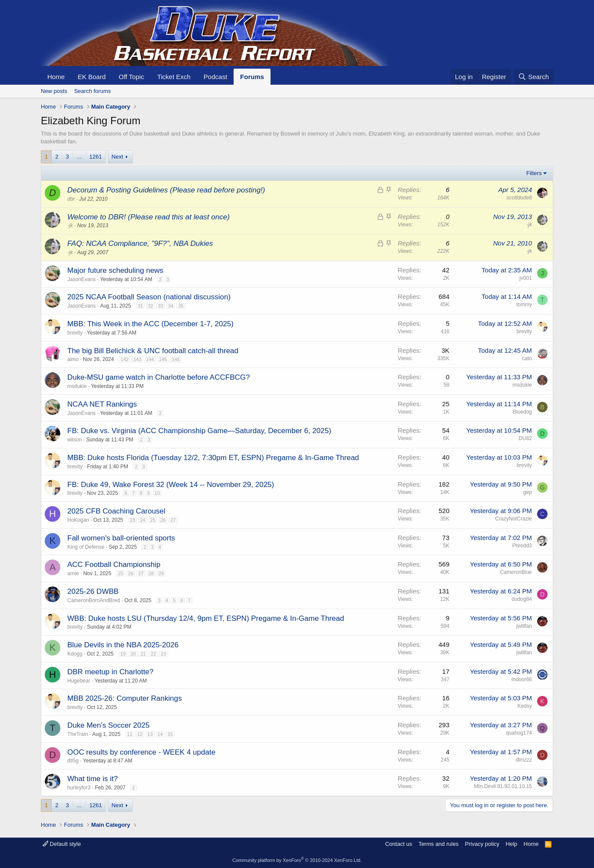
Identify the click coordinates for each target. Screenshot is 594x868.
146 (175, 359)
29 (161, 573)
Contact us (399, 844)
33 (161, 306)
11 (130, 734)
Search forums (93, 91)
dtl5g (73, 761)
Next (117, 157)
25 (153, 520)
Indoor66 (522, 679)
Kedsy (525, 706)
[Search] (533, 77)
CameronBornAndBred (94, 600)
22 (153, 654)
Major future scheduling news (115, 270)
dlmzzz (524, 760)
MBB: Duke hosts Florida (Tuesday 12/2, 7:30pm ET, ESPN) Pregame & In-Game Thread (213, 458)
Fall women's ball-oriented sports (121, 538)
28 (151, 573)
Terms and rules (439, 844)
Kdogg (75, 654)
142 (125, 359)
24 (142, 520)
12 (140, 734)
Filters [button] (534, 173)
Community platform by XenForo (297, 860)
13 (150, 734)
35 (181, 306)
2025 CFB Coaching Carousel (116, 511)
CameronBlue (516, 572)
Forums (252, 77)
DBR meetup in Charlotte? (110, 672)
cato (527, 358)
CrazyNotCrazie (513, 519)
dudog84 (522, 599)
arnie (73, 573)
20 (133, 654)
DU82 (525, 438)
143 (137, 359)
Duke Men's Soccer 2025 (108, 725)
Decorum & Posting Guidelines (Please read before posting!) (166, 190)
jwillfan (524, 626)
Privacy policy (482, 844)
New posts (54, 91)
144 (150, 359)
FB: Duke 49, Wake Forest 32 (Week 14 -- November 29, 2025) (171, 485)
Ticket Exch (174, 77)
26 (163, 520)
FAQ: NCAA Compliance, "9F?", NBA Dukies (140, 244)
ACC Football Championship (114, 565)
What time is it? (92, 779)
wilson (74, 440)
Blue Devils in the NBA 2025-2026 (123, 645)
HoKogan (78, 520)
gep (528, 492)
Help (512, 844)
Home (56, 77)
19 (123, 654)
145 (163, 359)
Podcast (215, 77)
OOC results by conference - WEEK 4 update (141, 752)
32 (150, 306)
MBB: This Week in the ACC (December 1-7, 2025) (150, 324)
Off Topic (131, 77)
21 (143, 654)
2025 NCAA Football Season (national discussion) (149, 297)
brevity (75, 333)
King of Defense (86, 547)
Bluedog (522, 412)
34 (171, 306)
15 (170, 734)
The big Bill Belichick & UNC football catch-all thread (153, 351)
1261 (96, 157)
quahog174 (519, 733)
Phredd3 (522, 546)
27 (173, 520)
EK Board (92, 77)
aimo (73, 359)
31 (140, 306)
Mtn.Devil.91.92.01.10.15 (503, 786)
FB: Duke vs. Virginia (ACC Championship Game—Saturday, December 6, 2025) (199, 431)
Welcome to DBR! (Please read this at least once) (148, 217)
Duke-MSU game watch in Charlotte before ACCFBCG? (158, 377)
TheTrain (78, 734)
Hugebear (79, 681)
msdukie (77, 386)
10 (157, 493)
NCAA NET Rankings (102, 404)
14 (160, 734)
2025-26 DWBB (93, 591)
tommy (524, 305)
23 (132, 520)
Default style (62, 844)
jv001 (526, 278)
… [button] (79, 157)
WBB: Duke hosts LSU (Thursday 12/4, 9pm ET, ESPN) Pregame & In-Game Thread (206, 618)
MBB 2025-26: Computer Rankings (125, 698)
